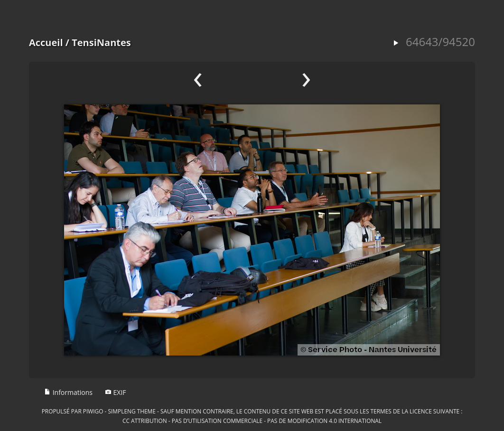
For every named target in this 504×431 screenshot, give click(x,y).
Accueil (46, 42)
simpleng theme (132, 411)
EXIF (116, 392)
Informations (68, 392)
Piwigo (93, 411)
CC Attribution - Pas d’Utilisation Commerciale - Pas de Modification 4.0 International (252, 421)
